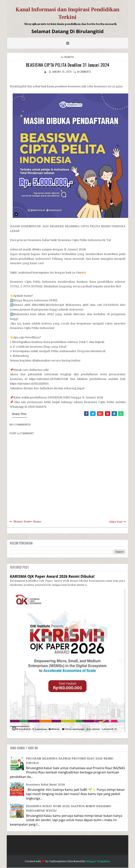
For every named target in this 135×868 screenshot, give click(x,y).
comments (84, 72)
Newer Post (22, 522)
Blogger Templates (98, 861)
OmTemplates (58, 861)
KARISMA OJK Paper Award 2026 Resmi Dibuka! (52, 576)
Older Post (116, 522)
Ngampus (69, 57)
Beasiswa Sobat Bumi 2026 (45, 785)
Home (37, 522)
